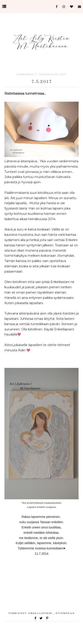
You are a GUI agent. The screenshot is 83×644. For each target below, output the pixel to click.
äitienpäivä (65, 613)
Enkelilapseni (41, 613)
